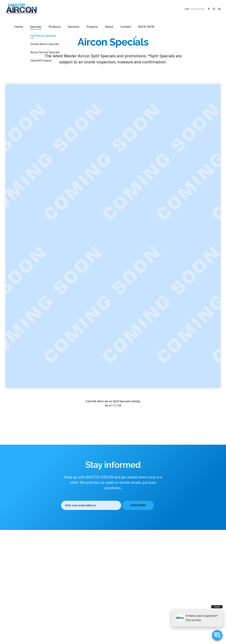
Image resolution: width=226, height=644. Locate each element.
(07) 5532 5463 (130, 615)
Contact (151, 9)
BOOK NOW (169, 9)
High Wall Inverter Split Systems (77, 585)
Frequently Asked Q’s (16, 611)
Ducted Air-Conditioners (74, 590)
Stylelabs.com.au (139, 636)
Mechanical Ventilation (73, 605)
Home (55, 9)
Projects (121, 9)
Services (105, 9)
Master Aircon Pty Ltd (105, 636)
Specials (71, 9)
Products (88, 9)
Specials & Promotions (17, 585)
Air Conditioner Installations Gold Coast (81, 620)
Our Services (12, 595)
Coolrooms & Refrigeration (75, 610)
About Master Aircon (16, 600)
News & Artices (14, 616)
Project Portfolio (14, 606)
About (136, 9)
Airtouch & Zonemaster (73, 615)
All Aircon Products (71, 580)
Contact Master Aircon (17, 621)
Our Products (12, 590)
